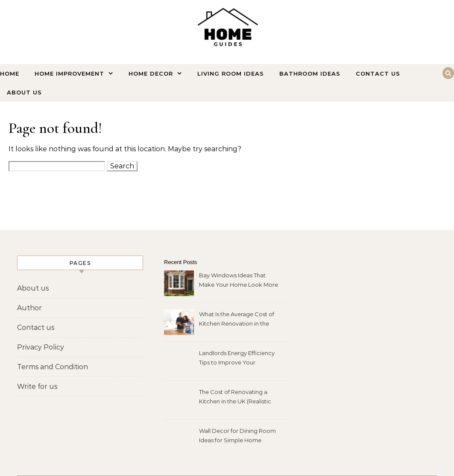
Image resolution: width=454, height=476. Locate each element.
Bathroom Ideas (310, 73)
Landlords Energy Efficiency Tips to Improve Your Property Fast (237, 359)
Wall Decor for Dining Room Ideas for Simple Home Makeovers (237, 436)
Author (29, 308)
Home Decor (151, 73)
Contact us (378, 73)
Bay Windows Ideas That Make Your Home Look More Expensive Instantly (239, 281)
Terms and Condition (53, 367)
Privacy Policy (41, 347)
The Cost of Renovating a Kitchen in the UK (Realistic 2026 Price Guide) (235, 398)
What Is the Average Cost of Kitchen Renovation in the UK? (237, 320)
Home (10, 73)
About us (24, 92)
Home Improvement (69, 73)
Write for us (37, 386)
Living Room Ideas (231, 73)
